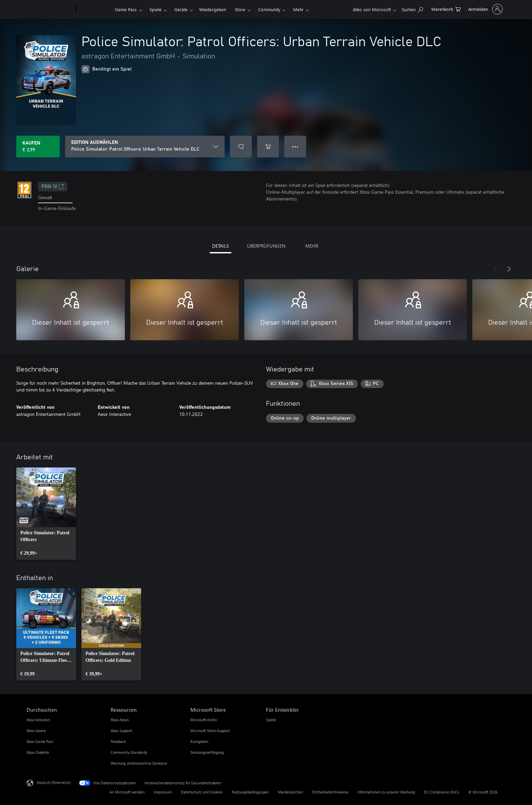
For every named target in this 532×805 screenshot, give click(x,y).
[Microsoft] (50, 9)
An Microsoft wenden (127, 792)
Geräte (181, 9)
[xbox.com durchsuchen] (412, 9)
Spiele (156, 9)
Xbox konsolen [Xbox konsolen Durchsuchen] (38, 720)
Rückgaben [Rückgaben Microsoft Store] (199, 741)
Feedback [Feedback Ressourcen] (118, 741)
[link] (46, 514)
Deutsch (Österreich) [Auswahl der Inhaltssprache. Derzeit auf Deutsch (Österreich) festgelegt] (54, 782)
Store (240, 9)
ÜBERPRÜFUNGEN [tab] (266, 246)
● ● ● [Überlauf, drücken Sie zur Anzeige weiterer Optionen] (295, 146)
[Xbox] (94, 9)
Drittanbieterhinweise (330, 792)
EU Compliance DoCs (442, 792)
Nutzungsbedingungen (250, 792)
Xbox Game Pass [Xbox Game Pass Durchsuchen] (40, 741)
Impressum (163, 792)
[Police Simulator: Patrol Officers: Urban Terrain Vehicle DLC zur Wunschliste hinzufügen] (241, 147)
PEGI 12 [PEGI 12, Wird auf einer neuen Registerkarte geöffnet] (53, 187)
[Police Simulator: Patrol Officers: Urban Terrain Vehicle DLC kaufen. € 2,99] (38, 147)
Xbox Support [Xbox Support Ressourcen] (121, 731)
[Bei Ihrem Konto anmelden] (485, 9)
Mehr (298, 9)
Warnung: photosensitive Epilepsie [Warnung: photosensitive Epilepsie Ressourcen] (139, 763)
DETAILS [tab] (220, 246)
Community (269, 9)
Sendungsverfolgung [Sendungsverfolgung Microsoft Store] (207, 752)
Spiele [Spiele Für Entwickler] (271, 720)
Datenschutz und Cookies (202, 792)
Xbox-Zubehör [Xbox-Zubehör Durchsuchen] (38, 752)
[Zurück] (495, 269)
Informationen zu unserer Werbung (386, 792)
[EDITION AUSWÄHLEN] (145, 147)
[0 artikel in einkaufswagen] (446, 9)
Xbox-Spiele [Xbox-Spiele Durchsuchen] (36, 731)
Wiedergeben (213, 9)
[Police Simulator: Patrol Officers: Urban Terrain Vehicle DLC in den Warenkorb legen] (268, 147)
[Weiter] (509, 269)
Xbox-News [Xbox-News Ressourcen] (120, 720)
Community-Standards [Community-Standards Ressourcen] (129, 752)
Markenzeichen (290, 792)
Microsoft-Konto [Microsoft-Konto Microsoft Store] (204, 720)
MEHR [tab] (312, 246)
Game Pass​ (126, 9)
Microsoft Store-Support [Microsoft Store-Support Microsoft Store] (210, 731)
